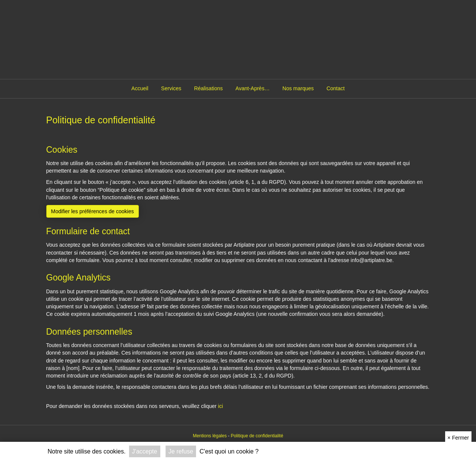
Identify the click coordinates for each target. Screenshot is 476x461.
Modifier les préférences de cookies (93, 211)
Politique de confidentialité (257, 436)
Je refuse (181, 451)
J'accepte (145, 451)
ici (220, 406)
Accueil (140, 88)
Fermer (458, 438)
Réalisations (208, 88)
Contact (336, 88)
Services (171, 88)
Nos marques (298, 88)
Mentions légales (210, 436)
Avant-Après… (253, 88)
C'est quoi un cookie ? (229, 451)
